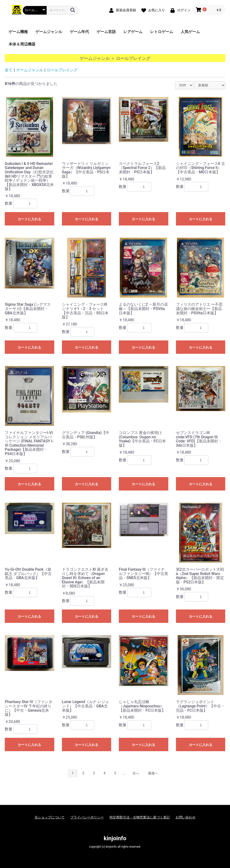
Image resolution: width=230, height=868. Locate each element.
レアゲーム (133, 32)
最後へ (153, 773)
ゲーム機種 (18, 32)
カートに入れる (29, 219)
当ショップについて (49, 817)
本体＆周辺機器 (22, 44)
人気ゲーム (190, 32)
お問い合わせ (186, 817)
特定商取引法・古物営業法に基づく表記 (140, 817)
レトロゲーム (162, 32)
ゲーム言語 (106, 32)
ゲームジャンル (49, 32)
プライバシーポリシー (87, 817)
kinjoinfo (115, 838)
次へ (136, 773)
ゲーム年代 (79, 32)
